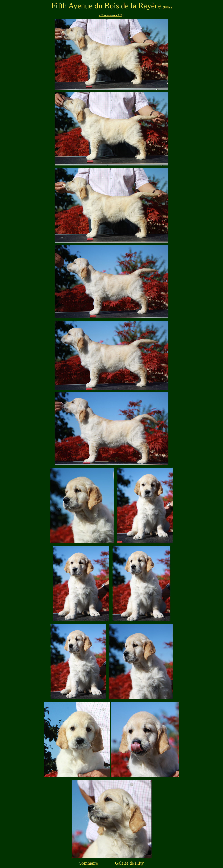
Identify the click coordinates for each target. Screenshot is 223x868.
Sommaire (89, 863)
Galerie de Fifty (129, 863)
